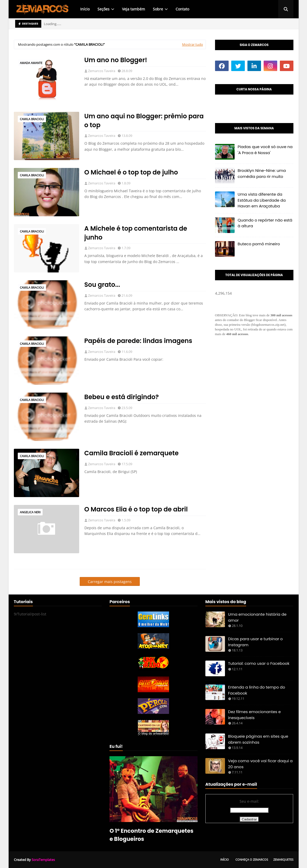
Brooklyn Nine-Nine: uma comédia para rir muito (262, 173)
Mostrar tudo (193, 44)
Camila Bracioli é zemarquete (132, 453)
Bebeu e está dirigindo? (122, 397)
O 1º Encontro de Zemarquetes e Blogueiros (151, 835)
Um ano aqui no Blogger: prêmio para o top (144, 121)
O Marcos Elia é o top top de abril (136, 509)
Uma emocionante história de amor (257, 617)
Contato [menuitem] (182, 9)
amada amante (31, 63)
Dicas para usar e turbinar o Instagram (255, 642)
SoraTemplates (43, 860)
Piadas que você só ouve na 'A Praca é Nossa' (265, 150)
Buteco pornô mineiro (259, 244)
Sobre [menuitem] (158, 9)
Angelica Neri (30, 512)
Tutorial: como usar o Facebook (259, 663)
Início (225, 860)
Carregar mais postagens (110, 582)
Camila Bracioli (32, 119)
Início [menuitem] (85, 9)
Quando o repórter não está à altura (265, 223)
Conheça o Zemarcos (252, 860)
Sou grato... (102, 285)
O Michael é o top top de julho (131, 172)
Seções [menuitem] (103, 9)
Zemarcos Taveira (102, 71)
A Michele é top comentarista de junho (136, 233)
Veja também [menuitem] (134, 9)
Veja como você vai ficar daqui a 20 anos (260, 764)
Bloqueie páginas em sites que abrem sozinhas (258, 739)
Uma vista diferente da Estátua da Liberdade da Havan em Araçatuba (262, 200)
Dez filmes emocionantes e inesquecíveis (254, 715)
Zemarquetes (283, 860)
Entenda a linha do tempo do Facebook (257, 690)
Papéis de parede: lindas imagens (138, 341)
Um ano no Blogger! (116, 60)
